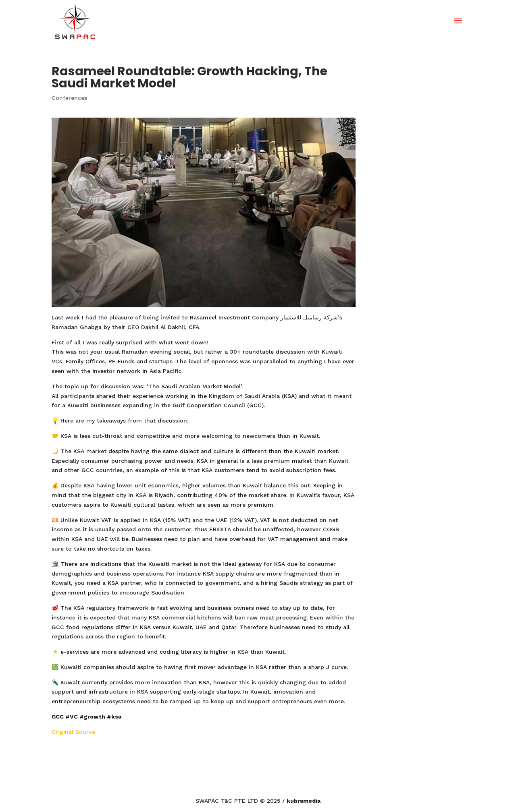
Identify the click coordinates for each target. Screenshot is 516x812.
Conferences (69, 98)
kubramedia (304, 801)
